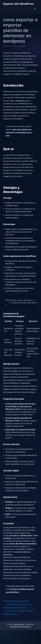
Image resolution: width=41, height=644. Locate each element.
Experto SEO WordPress (18, 4)
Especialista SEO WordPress (20, 627)
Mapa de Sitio (19, 624)
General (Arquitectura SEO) (17, 601)
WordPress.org (22, 101)
